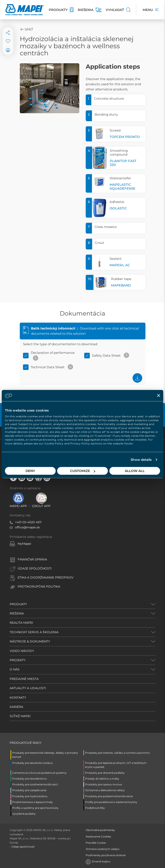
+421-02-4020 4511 (28, 522)
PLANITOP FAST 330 (123, 163)
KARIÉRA (16, 707)
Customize (83, 471)
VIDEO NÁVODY (22, 651)
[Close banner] (159, 395)
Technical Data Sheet (48, 367)
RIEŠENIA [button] (17, 613)
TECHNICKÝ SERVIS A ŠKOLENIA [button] (34, 632)
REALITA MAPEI (21, 623)
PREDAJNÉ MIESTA (24, 679)
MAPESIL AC (120, 265)
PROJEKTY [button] (18, 660)
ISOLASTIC (118, 208)
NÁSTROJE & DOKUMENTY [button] (30, 641)
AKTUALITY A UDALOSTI (28, 688)
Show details (141, 460)
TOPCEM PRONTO (125, 137)
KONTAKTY (18, 698)
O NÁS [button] (15, 669)
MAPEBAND (121, 285)
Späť (26, 29)
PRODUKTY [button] (18, 604)
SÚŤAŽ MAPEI (20, 716)
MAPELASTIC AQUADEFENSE (122, 186)
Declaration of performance (53, 353)
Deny (30, 471)
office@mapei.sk (27, 527)
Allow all (135, 471)
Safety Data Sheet (106, 355)
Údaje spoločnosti (23, 847)
